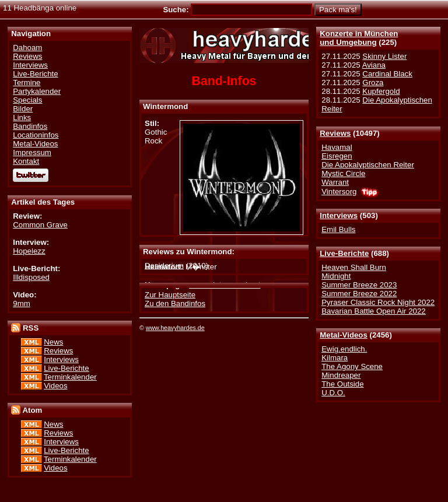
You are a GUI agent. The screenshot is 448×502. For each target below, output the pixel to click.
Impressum (32, 152)
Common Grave (40, 225)
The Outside (342, 384)
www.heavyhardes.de (175, 328)
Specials (27, 100)
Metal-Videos (344, 335)
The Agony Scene (352, 366)
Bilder (23, 109)
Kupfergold (381, 91)
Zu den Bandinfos (175, 303)
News (53, 342)
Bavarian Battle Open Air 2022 (373, 311)
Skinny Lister (384, 56)
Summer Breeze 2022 (359, 294)
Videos (55, 386)
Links (22, 117)
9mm (21, 303)
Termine (27, 83)
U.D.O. (333, 393)
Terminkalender (70, 377)
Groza (373, 83)
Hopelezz (29, 251)
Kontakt (26, 161)
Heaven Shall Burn (354, 267)
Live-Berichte (344, 253)
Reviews (335, 133)
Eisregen (337, 156)
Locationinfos (36, 135)
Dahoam (27, 48)
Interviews (339, 215)
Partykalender (37, 91)
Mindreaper (341, 375)
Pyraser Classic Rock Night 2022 (378, 302)
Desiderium (164, 266)
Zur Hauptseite (170, 295)
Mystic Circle (343, 173)
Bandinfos (30, 126)
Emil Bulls (338, 229)
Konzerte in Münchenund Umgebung (359, 38)
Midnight (336, 276)
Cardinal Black (387, 74)
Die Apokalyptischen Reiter (368, 165)
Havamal (337, 147)
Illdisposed (31, 277)
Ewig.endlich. (344, 349)
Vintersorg (339, 192)
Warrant (335, 182)
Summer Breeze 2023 (359, 285)
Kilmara (335, 358)
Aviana (374, 65)
